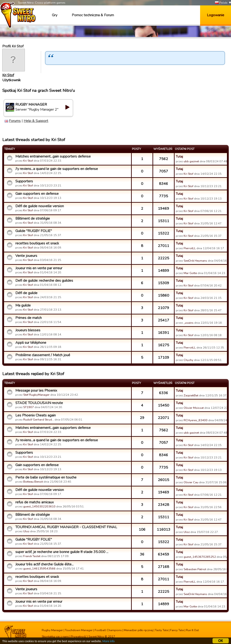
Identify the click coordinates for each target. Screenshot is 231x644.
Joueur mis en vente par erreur (39, 268)
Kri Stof (8, 75)
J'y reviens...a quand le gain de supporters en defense (57, 169)
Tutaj (179, 156)
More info (109, 642)
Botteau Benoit (33, 482)
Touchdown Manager (79, 630)
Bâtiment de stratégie (33, 219)
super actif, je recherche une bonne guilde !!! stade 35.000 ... (62, 552)
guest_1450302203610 (39, 507)
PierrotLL (190, 248)
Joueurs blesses (28, 330)
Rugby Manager (52, 630)
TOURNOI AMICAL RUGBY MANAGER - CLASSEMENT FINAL (66, 527)
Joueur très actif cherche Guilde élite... (44, 564)
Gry (55, 15)
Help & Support (36, 121)
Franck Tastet (32, 556)
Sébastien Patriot (195, 569)
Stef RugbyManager (36, 395)
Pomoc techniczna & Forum (93, 15)
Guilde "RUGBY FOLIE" (34, 231)
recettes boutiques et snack (37, 243)
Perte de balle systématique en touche (46, 477)
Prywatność (79, 637)
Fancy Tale (177, 630)
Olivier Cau (191, 482)
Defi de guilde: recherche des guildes (44, 281)
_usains (189, 323)
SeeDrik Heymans (195, 261)
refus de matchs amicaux (35, 502)
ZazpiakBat (191, 395)
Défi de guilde (26, 293)
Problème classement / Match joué (43, 355)
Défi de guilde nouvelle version (40, 206)
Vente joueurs (26, 256)
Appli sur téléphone (31, 343)
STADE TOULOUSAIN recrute (39, 403)
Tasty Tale (162, 630)
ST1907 (29, 407)
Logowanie (216, 15)
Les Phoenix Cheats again (36, 415)
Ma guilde (23, 305)
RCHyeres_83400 (196, 420)
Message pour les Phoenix (36, 391)
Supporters (24, 181)
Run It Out (192, 630)
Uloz (26, 531)
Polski (221, 3)
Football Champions (108, 630)
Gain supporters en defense (37, 194)
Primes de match (29, 318)
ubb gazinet (191, 161)
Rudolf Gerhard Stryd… (39, 420)
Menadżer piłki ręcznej (138, 630)
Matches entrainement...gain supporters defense (53, 156)
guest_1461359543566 (39, 569)
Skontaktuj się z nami (55, 637)
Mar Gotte (190, 273)
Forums (15, 121)
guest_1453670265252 (200, 557)
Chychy (188, 360)
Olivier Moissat (194, 408)
